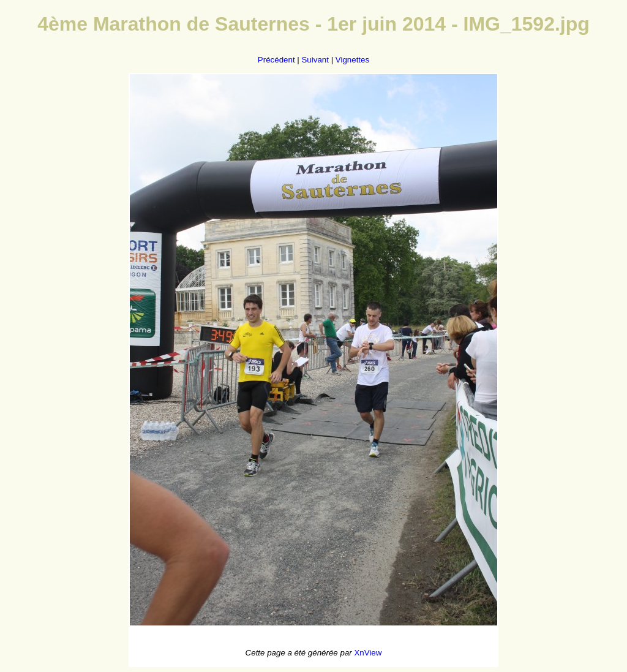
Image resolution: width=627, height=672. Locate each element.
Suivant (315, 60)
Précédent (276, 60)
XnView (368, 653)
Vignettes (352, 60)
